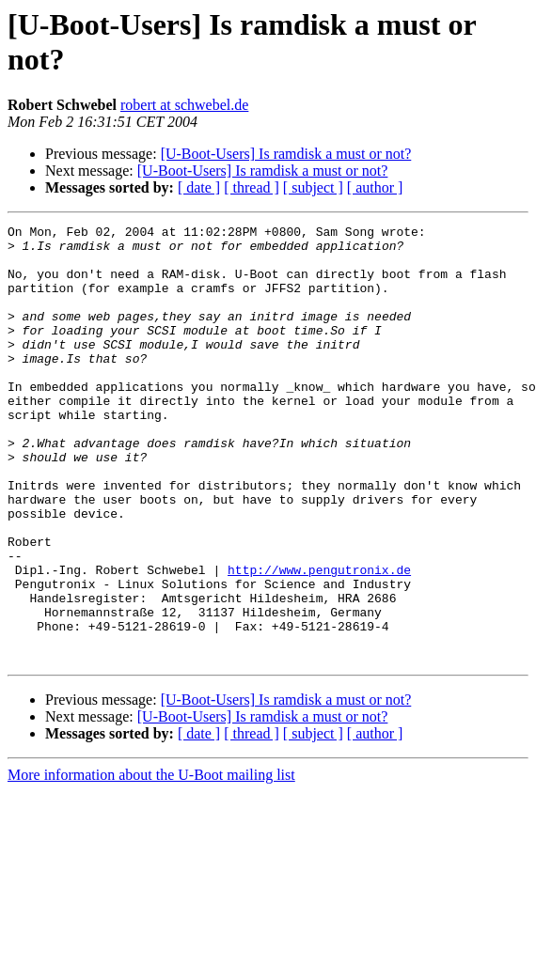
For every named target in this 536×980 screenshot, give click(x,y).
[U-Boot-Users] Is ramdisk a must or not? (286, 154)
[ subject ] (313, 187)
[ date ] (199, 187)
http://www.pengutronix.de (319, 640)
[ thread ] (252, 187)
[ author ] (375, 187)
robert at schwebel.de (184, 105)
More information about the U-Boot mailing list (151, 862)
